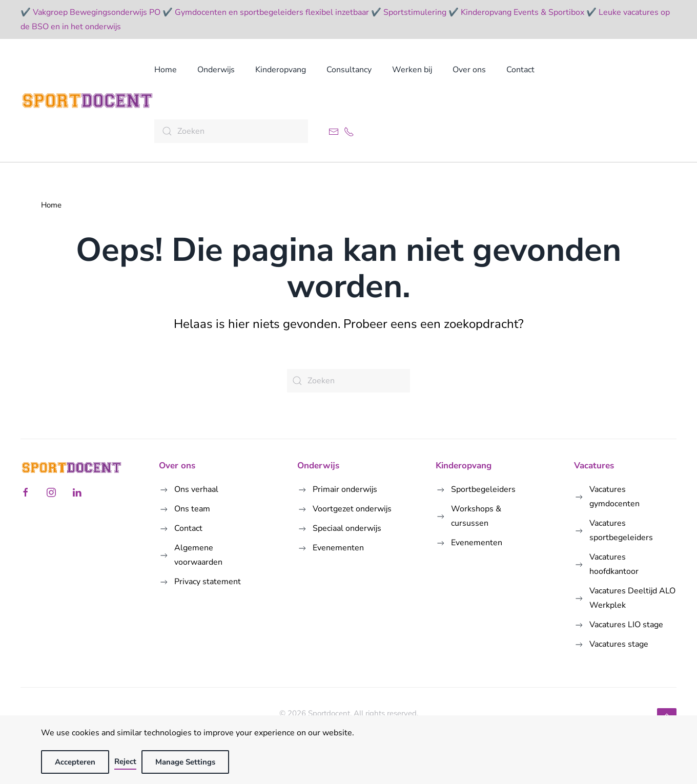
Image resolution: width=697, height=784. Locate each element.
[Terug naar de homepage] (87, 100)
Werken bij (412, 70)
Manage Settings (185, 762)
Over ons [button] (469, 70)
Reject (125, 761)
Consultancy (349, 70)
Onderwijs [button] (216, 70)
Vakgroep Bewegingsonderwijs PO (97, 12)
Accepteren (75, 762)
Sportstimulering (415, 12)
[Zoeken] (231, 131)
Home (166, 70)
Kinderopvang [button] (281, 70)
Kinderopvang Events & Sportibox (522, 12)
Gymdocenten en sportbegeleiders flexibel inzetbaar (272, 12)
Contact (520, 70)
